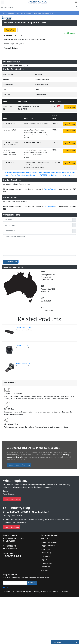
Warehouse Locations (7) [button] (17, 151)
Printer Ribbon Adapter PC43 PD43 (43, 13)
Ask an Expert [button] (11, 145)
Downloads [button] (9, 133)
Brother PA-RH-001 (23, 205)
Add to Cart (10, 69)
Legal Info (45, 401)
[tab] (39, 102)
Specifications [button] (11, 115)
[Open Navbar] (76, 2)
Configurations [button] (11, 121)
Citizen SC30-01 (22, 187)
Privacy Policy (46, 390)
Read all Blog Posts (12, 368)
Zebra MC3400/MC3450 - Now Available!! (26, 353)
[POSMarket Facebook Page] (4, 429)
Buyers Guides (46, 405)
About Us (44, 380)
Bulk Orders (45, 398)
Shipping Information (49, 387)
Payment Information (49, 383)
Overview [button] (8, 102)
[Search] (77, 7)
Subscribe (32, 424)
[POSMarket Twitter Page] (7, 429)
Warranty (44, 412)
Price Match (45, 408)
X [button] (76, 642)
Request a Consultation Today (19, 306)
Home (4, 13)
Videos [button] (7, 139)
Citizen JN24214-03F (24, 169)
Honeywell (28, 13)
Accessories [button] (10, 127)
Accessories (11, 13)
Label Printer (20, 13)
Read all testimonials (12, 340)
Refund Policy (46, 394)
